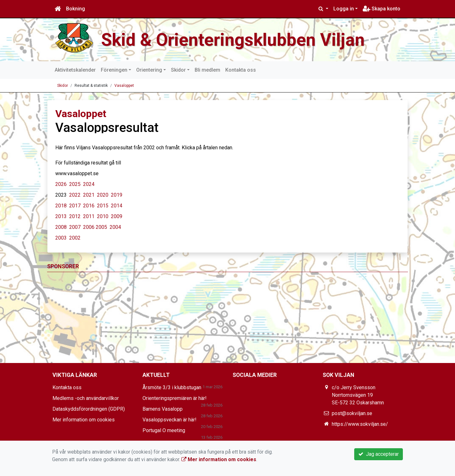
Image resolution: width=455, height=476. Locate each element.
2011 (88, 216)
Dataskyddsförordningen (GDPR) (89, 409)
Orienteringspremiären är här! (175, 398)
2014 (116, 206)
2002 (75, 238)
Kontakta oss (241, 70)
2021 (89, 195)
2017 (75, 206)
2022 (75, 195)
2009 (117, 216)
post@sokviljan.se (352, 413)
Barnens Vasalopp (163, 409)
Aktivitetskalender (75, 70)
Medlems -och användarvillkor (86, 398)
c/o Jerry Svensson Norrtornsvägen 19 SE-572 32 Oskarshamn (358, 395)
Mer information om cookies (84, 420)
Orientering (149, 70)
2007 (75, 227)
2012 (75, 216)
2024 (88, 184)
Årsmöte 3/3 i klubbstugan (172, 387)
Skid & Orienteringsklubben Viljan (238, 40)
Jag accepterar (379, 454)
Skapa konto (382, 9)
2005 (101, 227)
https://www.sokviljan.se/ (360, 424)
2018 (61, 206)
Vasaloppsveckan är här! (170, 420)
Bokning (76, 9)
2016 (89, 206)
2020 (103, 195)
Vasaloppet (124, 86)
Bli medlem (207, 70)
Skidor (178, 70)
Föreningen (114, 70)
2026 (61, 184)
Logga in (344, 9)
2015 (103, 206)
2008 (61, 227)
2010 (103, 216)
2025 (75, 184)
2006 (89, 227)
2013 (61, 216)
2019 (117, 195)
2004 (115, 227)
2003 (61, 238)
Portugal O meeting (164, 430)
